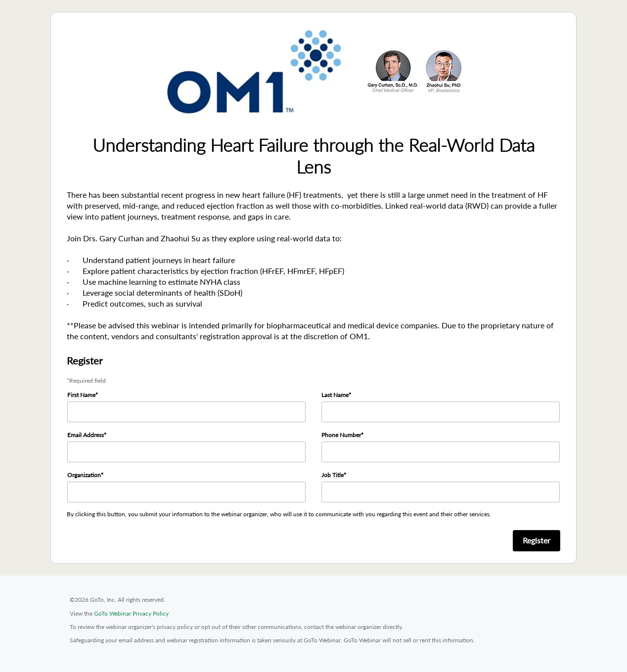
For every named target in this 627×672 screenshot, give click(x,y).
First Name (81, 395)
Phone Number (341, 435)
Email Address (86, 435)
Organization (84, 475)
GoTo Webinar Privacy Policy (131, 613)
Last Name (335, 395)
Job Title (333, 475)
